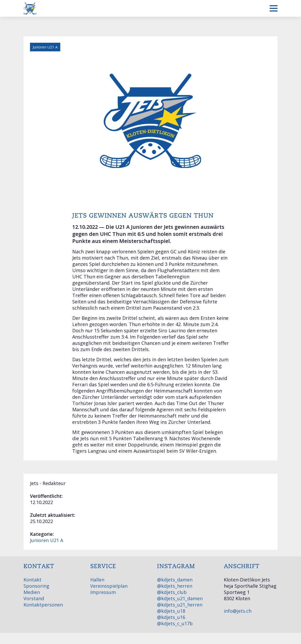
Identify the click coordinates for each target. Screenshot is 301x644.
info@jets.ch (238, 611)
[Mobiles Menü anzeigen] (274, 8)
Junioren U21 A (47, 540)
